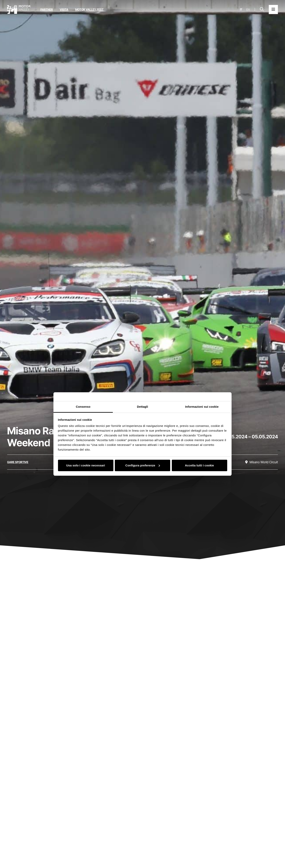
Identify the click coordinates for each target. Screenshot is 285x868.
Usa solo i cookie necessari (86, 465)
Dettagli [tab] (142, 407)
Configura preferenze (143, 465)
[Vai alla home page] (19, 9)
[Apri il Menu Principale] (273, 9)
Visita (64, 9)
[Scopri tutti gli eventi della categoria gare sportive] (18, 462)
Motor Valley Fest (89, 9)
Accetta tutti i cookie (199, 465)
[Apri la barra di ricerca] (262, 9)
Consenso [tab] (83, 407)
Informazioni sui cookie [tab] (202, 407)
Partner (47, 9)
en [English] (248, 9)
